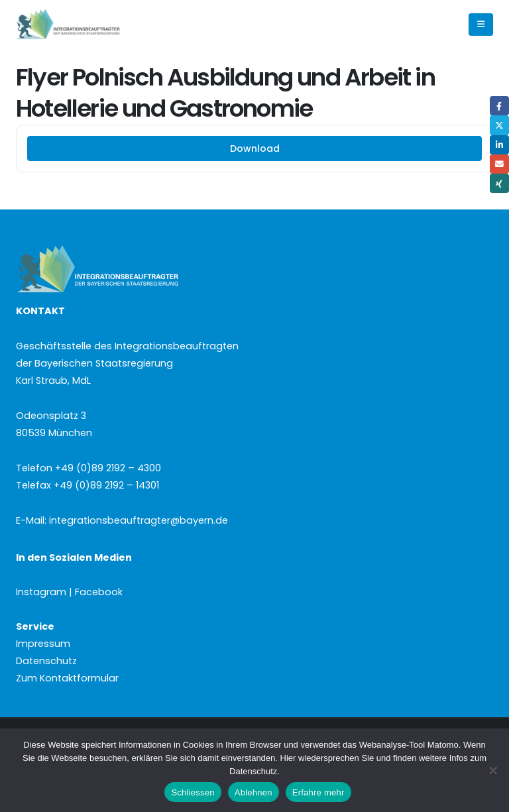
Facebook (499, 106)
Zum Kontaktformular (67, 678)
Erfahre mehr (318, 792)
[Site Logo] (90, 25)
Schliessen (193, 792)
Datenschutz (46, 661)
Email (499, 164)
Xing (499, 183)
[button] (481, 25)
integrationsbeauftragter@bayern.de (139, 520)
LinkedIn (499, 145)
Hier (288, 758)
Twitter (499, 125)
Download (255, 148)
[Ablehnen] (492, 770)
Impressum (43, 644)
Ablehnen (254, 792)
